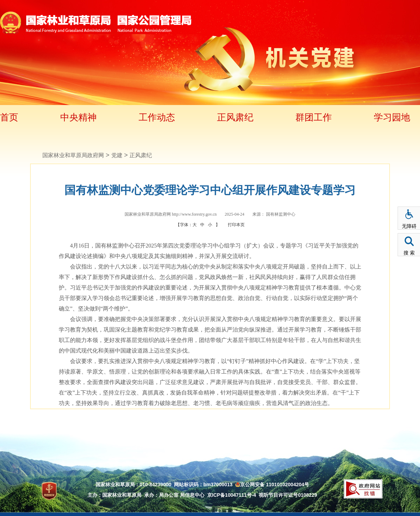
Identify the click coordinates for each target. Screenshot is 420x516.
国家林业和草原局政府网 (73, 155)
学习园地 (392, 117)
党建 (117, 155)
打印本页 (236, 225)
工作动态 (157, 117)
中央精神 (78, 117)
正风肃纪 (235, 117)
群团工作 (314, 117)
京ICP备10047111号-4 (232, 495)
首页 (9, 117)
